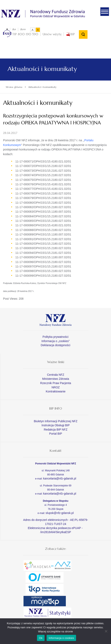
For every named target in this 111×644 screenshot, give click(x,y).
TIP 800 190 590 (21, 34)
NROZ (56, 387)
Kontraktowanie (56, 391)
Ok (41, 638)
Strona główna (14, 87)
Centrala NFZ (56, 375)
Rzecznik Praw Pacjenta (56, 383)
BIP (70, 34)
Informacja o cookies (61, 638)
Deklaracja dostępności (55, 345)
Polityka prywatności (55, 337)
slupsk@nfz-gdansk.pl (60, 513)
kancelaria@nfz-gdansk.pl (60, 478)
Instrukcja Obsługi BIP (56, 425)
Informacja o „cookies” (56, 341)
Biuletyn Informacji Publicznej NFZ (55, 421)
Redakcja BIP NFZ (56, 430)
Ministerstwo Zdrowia (55, 379)
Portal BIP (55, 434)
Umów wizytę (52, 34)
